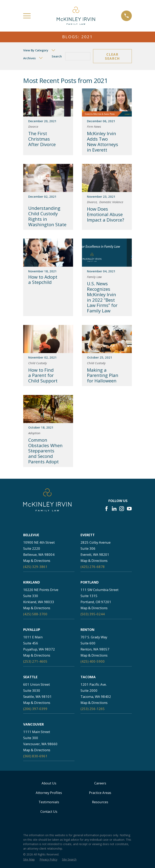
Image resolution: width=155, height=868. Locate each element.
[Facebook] (106, 509)
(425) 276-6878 (93, 567)
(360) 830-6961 (35, 756)
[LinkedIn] (114, 509)
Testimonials (49, 802)
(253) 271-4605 (35, 661)
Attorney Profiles (49, 793)
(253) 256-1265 (93, 709)
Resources (100, 802)
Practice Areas (100, 793)
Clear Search (112, 56)
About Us (49, 783)
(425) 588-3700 (35, 614)
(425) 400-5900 (93, 661)
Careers (100, 783)
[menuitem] (29, 859)
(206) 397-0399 (35, 709)
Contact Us (49, 811)
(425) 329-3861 (35, 567)
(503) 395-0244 (93, 614)
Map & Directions (37, 561)
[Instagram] (122, 509)
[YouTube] (129, 509)
